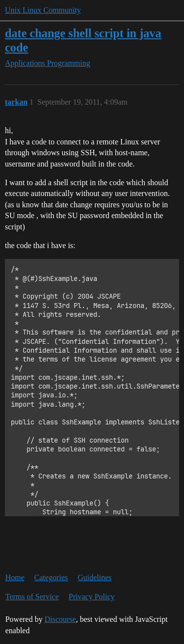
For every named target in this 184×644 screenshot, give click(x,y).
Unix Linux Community (43, 10)
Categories (51, 577)
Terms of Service (32, 597)
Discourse (60, 619)
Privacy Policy (92, 597)
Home (15, 577)
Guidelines (94, 577)
